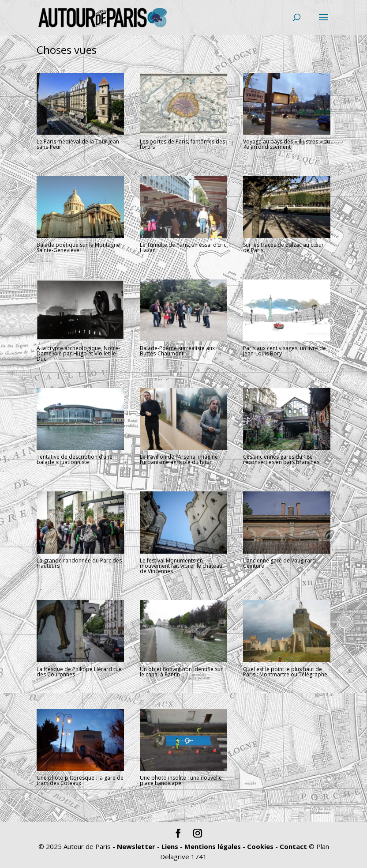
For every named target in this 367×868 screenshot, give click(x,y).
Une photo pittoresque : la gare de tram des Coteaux (80, 780)
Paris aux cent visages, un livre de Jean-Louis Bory (285, 351)
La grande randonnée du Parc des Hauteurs (79, 563)
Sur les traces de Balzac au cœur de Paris (283, 247)
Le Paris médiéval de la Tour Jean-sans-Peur (79, 144)
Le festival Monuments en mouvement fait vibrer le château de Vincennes (181, 566)
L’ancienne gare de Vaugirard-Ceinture (280, 563)
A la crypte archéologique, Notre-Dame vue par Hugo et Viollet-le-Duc (78, 353)
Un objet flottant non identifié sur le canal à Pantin (181, 672)
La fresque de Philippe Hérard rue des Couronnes (79, 672)
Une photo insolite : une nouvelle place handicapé (181, 780)
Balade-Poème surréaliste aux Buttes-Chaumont (177, 351)
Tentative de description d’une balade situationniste (75, 459)
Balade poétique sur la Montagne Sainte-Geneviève (78, 247)
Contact (293, 846)
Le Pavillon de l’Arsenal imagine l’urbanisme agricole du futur (179, 459)
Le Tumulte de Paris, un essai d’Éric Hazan (183, 247)
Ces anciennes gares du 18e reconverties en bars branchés (281, 459)
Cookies (260, 846)
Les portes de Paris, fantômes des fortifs (182, 144)
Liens (170, 846)
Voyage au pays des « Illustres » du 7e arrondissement (286, 144)
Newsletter (136, 846)
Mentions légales (213, 846)
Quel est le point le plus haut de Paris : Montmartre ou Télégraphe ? (285, 674)
